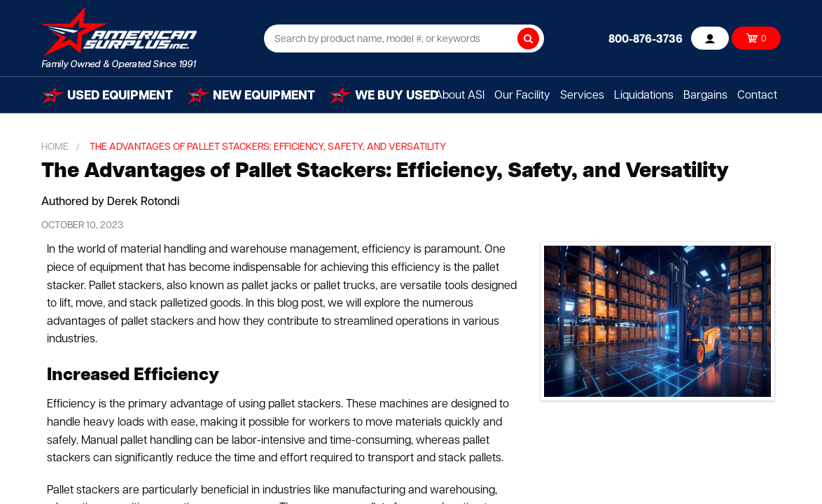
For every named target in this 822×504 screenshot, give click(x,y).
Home (55, 147)
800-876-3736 (646, 40)
